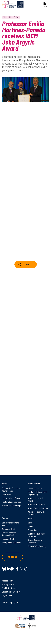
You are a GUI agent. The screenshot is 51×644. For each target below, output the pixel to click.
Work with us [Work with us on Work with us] (33, 530)
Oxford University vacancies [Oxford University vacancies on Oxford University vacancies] (35, 541)
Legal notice (7, 595)
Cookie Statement (10, 588)
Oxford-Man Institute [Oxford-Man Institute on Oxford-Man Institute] (36, 504)
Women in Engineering (37, 546)
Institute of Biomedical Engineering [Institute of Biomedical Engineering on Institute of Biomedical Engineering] (37, 493)
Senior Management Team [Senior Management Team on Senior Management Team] (10, 524)
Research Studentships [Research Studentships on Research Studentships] (12, 505)
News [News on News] (30, 523)
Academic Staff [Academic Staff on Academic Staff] (8, 529)
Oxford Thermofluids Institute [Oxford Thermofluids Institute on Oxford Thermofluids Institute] (36, 513)
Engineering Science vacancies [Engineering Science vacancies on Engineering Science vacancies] (36, 535)
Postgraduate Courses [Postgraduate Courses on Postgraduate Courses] (11, 502)
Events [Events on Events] (30, 526)
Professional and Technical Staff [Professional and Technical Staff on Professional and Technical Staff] (9, 534)
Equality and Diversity (11, 592)
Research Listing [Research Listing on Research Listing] (35, 488)
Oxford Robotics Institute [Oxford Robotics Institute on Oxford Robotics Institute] (38, 508)
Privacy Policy (8, 584)
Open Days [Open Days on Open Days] (6, 494)
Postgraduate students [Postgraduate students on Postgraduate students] (12, 542)
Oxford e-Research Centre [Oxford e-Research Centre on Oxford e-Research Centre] (35, 499)
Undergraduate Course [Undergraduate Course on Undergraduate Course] (11, 498)
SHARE (28, 264)
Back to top (8, 602)
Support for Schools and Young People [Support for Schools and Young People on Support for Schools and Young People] (12, 489)
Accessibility (7, 581)
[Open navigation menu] (45, 4)
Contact (13, 557)
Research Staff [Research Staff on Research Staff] (8, 539)
